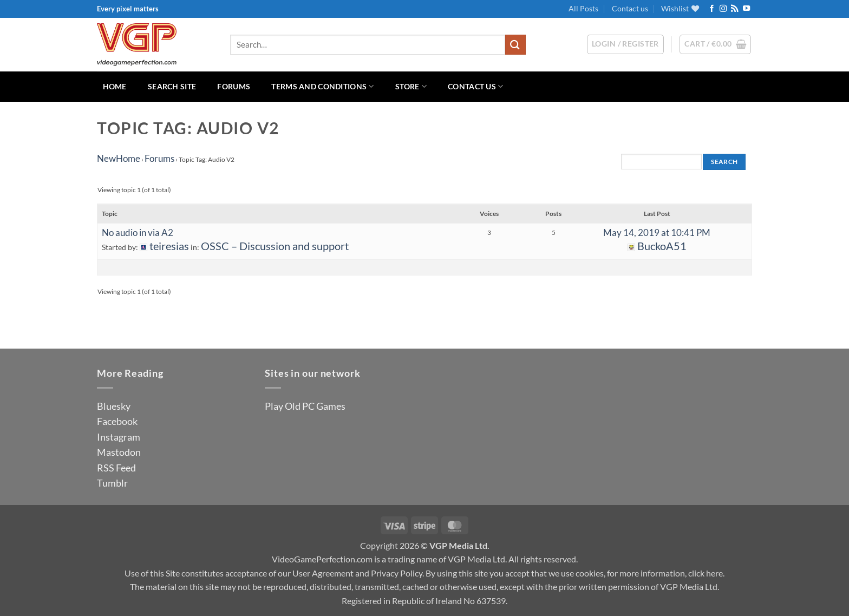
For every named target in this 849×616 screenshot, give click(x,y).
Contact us (630, 8)
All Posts (583, 8)
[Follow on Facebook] (712, 9)
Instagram (119, 437)
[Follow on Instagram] (723, 9)
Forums (234, 86)
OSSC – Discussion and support (275, 246)
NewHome (119, 158)
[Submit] (515, 45)
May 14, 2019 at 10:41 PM (657, 232)
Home (115, 86)
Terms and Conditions (322, 86)
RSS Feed (116, 468)
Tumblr (112, 483)
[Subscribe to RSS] (734, 9)
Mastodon (119, 452)
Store (411, 86)
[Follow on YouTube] (746, 9)
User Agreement (323, 573)
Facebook (117, 421)
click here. (706, 573)
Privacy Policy (397, 573)
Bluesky (114, 406)
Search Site (172, 86)
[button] (715, 44)
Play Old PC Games (305, 406)
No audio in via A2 (138, 232)
